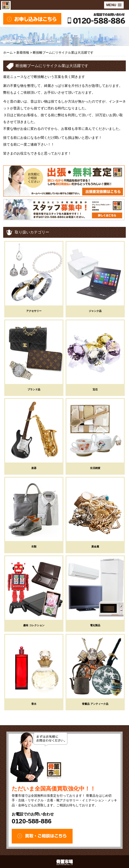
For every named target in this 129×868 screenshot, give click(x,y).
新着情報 (23, 52)
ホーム (8, 52)
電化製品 (95, 625)
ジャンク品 (95, 311)
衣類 (34, 547)
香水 (34, 704)
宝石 (95, 390)
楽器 (34, 468)
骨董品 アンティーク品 (95, 704)
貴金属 (95, 547)
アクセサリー (34, 311)
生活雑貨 (95, 468)
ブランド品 (34, 390)
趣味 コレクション (34, 625)
